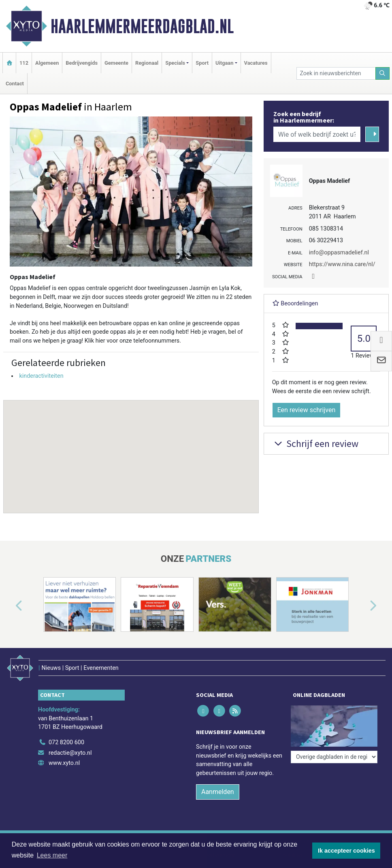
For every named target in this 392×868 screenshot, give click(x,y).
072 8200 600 (66, 742)
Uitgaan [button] (224, 63)
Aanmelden (218, 792)
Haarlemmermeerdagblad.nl (142, 26)
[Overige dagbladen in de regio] (334, 757)
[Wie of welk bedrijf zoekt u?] (317, 134)
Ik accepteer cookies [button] (346, 851)
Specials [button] (175, 63)
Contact (15, 84)
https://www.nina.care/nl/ (342, 264)
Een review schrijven (307, 410)
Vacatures (256, 63)
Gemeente (116, 63)
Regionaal (147, 63)
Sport (202, 63)
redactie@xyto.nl (70, 753)
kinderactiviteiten (41, 376)
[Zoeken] (383, 73)
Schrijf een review (315, 444)
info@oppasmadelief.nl (339, 253)
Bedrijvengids (82, 63)
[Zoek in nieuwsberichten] (336, 73)
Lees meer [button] (52, 855)
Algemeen (47, 63)
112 (24, 63)
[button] (131, 449)
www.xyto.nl (64, 763)
